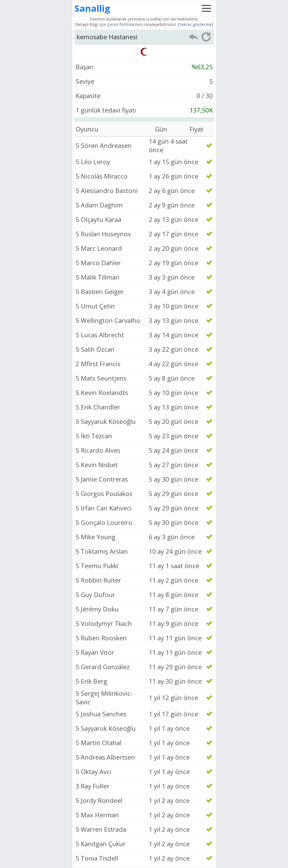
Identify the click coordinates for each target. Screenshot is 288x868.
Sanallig (92, 8)
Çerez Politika (121, 24)
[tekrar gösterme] (196, 24)
